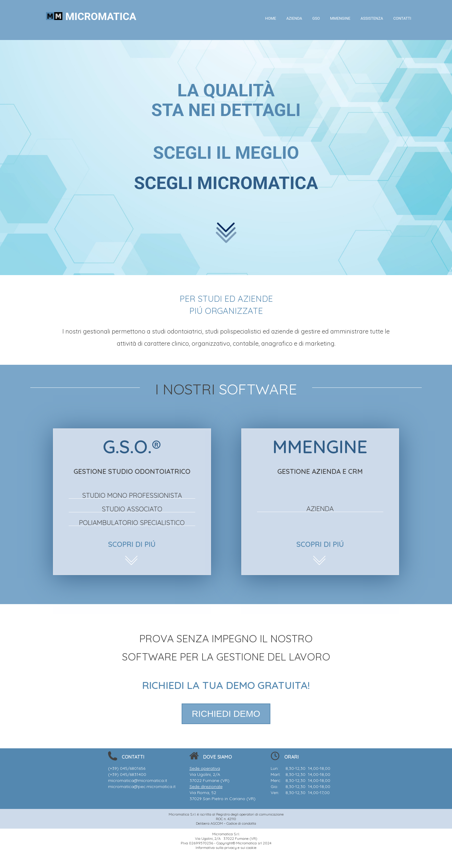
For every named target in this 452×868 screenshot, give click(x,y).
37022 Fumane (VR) (210, 780)
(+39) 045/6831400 (127, 774)
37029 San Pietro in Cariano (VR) (223, 799)
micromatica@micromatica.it (138, 780)
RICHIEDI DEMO (226, 714)
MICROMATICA (101, 16)
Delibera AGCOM (209, 823)
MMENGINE (339, 18)
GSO (315, 18)
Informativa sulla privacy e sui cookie (226, 848)
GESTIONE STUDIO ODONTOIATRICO (132, 471)
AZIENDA (292, 18)
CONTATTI (402, 18)
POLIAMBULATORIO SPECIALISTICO (132, 523)
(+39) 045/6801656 (127, 768)
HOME (268, 18)
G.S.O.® (132, 446)
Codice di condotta (241, 823)
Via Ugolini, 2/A (205, 774)
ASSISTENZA (371, 18)
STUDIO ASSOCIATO (132, 509)
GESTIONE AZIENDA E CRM (320, 471)
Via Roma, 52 (203, 793)
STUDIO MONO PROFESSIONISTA (132, 495)
